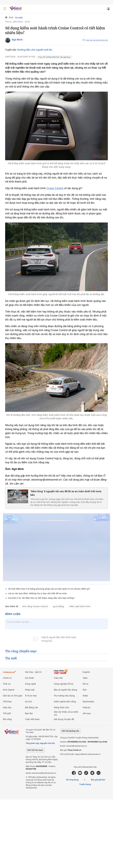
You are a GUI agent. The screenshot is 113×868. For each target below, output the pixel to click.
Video (85, 696)
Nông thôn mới (61, 707)
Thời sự (7, 684)
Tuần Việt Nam (32, 719)
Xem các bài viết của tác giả (97, 40)
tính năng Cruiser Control (35, 606)
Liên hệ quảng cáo (70, 731)
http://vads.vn (74, 750)
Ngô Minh (17, 40)
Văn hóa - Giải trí (33, 672)
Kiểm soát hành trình (80, 606)
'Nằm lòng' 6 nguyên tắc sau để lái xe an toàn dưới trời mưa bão (66, 493)
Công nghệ (30, 684)
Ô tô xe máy (31, 696)
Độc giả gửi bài (98, 780)
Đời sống (7, 719)
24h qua (87, 713)
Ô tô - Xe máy (16, 18)
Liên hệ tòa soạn (35, 750)
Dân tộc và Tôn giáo (13, 696)
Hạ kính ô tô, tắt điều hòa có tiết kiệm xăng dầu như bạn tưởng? (41, 598)
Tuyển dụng (85, 784)
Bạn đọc (29, 713)
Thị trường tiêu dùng (64, 696)
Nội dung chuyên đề (64, 719)
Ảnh (85, 690)
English (86, 672)
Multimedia (88, 701)
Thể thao (7, 701)
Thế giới (7, 713)
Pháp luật (30, 690)
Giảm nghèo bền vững (65, 701)
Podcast (87, 707)
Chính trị (7, 678)
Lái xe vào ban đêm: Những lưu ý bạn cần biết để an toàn (37, 593)
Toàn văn (58, 678)
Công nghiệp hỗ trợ (64, 684)
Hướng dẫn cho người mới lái (35, 50)
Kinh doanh (9, 690)
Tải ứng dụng (72, 780)
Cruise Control (55, 188)
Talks (85, 678)
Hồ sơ (85, 684)
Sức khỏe (29, 678)
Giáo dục (7, 707)
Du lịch (28, 701)
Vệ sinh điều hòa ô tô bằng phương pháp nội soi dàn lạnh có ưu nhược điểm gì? (49, 589)
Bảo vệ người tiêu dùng (65, 690)
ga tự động (59, 606)
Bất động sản (32, 707)
